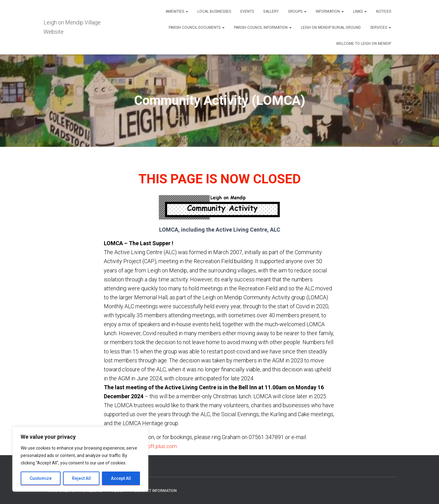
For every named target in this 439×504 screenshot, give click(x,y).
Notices (384, 11)
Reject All (81, 478)
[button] (187, 11)
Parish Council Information (263, 28)
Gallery (271, 11)
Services (381, 28)
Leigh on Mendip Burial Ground (331, 28)
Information (330, 11)
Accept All (121, 478)
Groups (297, 11)
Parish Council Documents (197, 28)
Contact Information (156, 491)
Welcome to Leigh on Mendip (364, 44)
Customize (41, 478)
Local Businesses (214, 11)
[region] (80, 459)
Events (247, 11)
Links (360, 11)
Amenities (177, 11)
